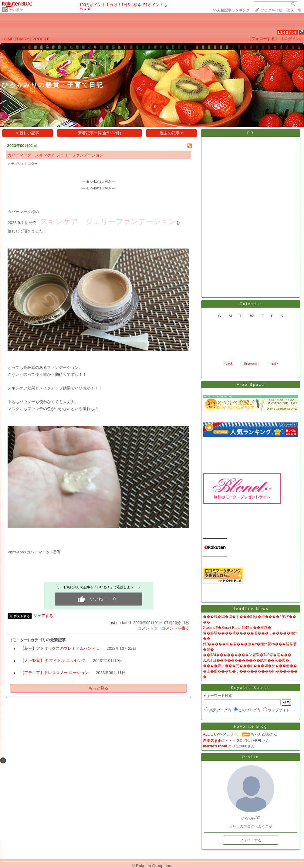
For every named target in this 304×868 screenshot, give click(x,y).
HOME (8, 39)
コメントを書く (176, 628)
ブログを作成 (272, 10)
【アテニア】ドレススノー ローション (54, 673)
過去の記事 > (172, 133)
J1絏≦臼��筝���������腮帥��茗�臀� (246, 660)
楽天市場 (294, 10)
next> (274, 363)
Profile (250, 757)
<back (228, 363)
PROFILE (41, 39)
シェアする (43, 616)
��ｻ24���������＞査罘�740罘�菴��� (247, 655)
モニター (31, 164)
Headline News (251, 609)
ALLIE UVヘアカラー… (222, 734)
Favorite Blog (251, 726)
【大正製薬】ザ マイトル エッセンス (53, 661)
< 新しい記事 (28, 133)
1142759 (287, 32)
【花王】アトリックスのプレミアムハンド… (60, 648)
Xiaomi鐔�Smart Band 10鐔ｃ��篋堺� (237, 628)
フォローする (251, 840)
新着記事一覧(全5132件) (100, 133)
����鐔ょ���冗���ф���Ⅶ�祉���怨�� (250, 666)
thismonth (251, 363)
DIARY (23, 39)
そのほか (16, 10)
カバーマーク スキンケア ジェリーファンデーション (56, 155)
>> (231, 10)
